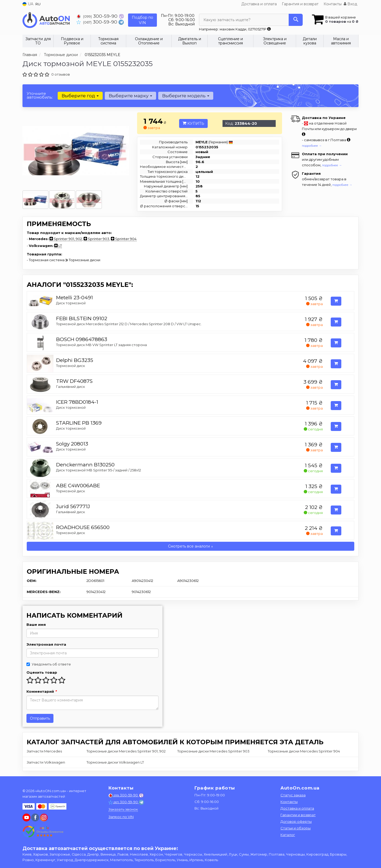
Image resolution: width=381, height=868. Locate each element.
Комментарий (42, 691)
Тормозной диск (71, 366)
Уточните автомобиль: (40, 95)
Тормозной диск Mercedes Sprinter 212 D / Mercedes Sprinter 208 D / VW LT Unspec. (129, 324)
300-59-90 (98, 16)
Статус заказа (293, 795)
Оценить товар (42, 672)
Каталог (288, 835)
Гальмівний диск (71, 387)
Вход (350, 4)
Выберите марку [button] (130, 96)
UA (28, 4)
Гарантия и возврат (300, 4)
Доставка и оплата (259, 4)
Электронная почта (46, 644)
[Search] (296, 20)
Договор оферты (296, 821)
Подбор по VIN (142, 20)
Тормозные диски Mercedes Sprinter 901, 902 (126, 751)
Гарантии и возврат (298, 815)
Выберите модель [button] (186, 96)
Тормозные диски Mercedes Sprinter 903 (213, 751)
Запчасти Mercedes (44, 751)
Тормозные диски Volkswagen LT (115, 762)
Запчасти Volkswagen (46, 762)
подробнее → (312, 146)
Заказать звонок (123, 809)
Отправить (40, 718)
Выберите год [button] (80, 96)
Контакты (333, 4)
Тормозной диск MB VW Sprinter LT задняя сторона (101, 345)
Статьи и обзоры (296, 828)
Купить (193, 123)
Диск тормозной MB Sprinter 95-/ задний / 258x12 (99, 470)
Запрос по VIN (121, 817)
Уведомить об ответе (49, 664)
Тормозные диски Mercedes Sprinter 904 (304, 751)
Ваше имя (36, 624)
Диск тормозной (71, 303)
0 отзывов (61, 74)
